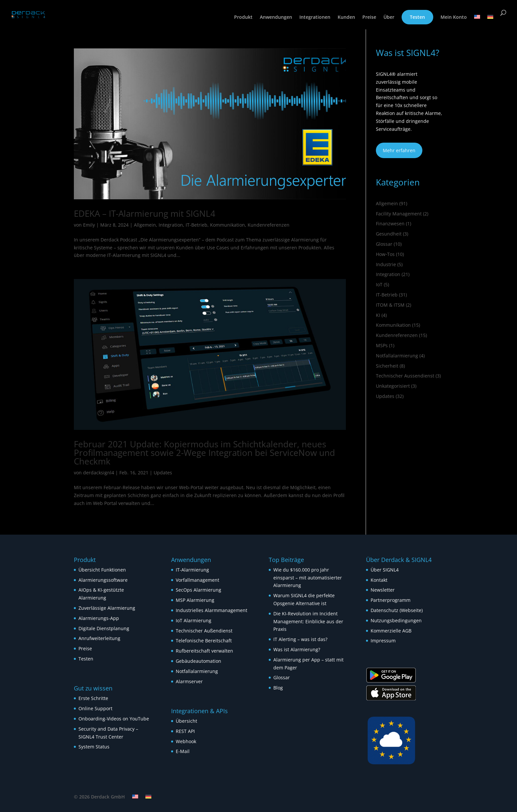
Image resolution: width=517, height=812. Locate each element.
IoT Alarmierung (194, 620)
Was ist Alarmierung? (297, 649)
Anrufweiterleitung (99, 638)
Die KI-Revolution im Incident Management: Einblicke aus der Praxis (308, 621)
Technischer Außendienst (204, 631)
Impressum (383, 641)
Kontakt (379, 580)
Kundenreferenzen (269, 225)
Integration (171, 225)
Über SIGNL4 (385, 570)
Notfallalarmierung (397, 356)
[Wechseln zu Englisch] (477, 22)
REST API (185, 731)
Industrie (386, 264)
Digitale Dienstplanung (104, 628)
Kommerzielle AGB (391, 631)
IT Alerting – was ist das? (300, 639)
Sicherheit (387, 366)
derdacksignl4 (99, 473)
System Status (94, 747)
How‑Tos (385, 254)
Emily (89, 225)
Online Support (95, 708)
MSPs (382, 345)
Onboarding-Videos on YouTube (114, 719)
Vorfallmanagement (198, 580)
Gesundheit (389, 234)
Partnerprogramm (391, 600)
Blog (278, 688)
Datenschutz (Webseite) (397, 610)
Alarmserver (189, 681)
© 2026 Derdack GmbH (99, 797)
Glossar (384, 244)
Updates (163, 473)
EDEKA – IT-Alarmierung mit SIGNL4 (145, 213)
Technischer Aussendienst (405, 376)
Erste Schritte (93, 698)
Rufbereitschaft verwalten (204, 651)
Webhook (186, 741)
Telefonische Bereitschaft (204, 641)
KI (378, 315)
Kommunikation (228, 225)
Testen (417, 17)
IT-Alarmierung (192, 570)
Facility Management (399, 214)
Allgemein (145, 225)
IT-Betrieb (197, 225)
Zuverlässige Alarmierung (107, 608)
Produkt (243, 17)
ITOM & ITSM (390, 305)
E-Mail (183, 751)
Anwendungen (276, 17)
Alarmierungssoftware (103, 580)
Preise (369, 17)
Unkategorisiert (393, 386)
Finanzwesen (390, 224)
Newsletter (383, 590)
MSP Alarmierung (195, 600)
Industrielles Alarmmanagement (212, 610)
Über (389, 17)
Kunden (346, 17)
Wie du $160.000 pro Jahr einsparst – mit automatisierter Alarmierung (308, 578)
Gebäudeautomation (198, 661)
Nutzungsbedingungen (396, 620)
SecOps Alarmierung (198, 590)
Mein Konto (454, 17)
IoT (379, 284)
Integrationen (315, 17)
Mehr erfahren (399, 150)
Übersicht (186, 721)
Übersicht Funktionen (102, 570)
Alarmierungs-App (99, 618)
